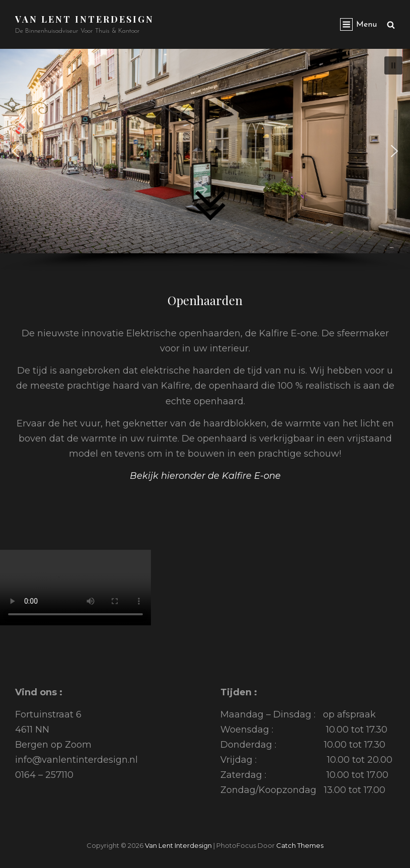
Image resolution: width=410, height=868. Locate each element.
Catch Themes (300, 845)
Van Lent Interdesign (85, 19)
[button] (16, 151)
